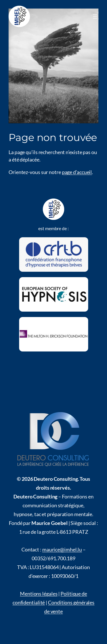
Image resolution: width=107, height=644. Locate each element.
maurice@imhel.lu (62, 549)
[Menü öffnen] (95, 17)
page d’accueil (77, 172)
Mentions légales (39, 594)
